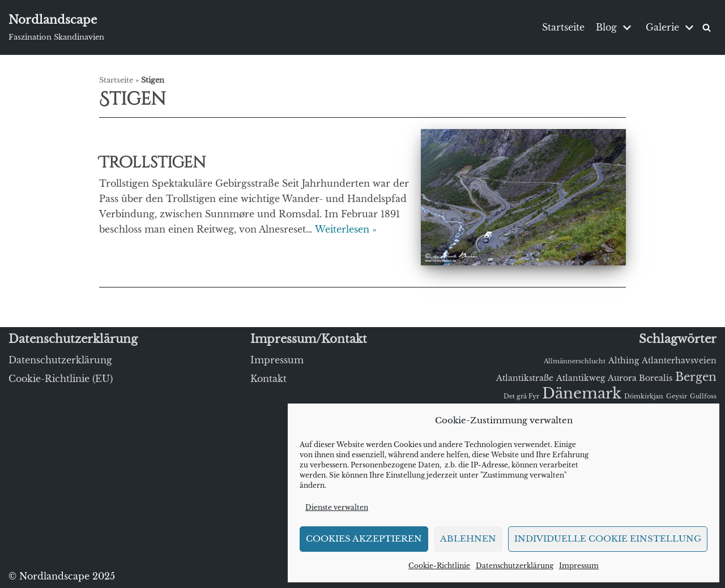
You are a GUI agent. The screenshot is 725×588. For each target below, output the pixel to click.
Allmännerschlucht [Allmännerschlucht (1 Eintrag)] (575, 361)
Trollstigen (153, 163)
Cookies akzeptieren (364, 538)
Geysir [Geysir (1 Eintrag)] (677, 396)
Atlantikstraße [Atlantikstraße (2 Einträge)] (525, 378)
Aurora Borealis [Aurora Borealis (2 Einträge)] (640, 378)
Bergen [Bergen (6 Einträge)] (696, 377)
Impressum (579, 566)
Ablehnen (468, 538)
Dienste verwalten (337, 507)
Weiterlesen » (346, 229)
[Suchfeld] (707, 27)
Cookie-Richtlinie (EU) (61, 379)
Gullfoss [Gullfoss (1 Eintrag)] (703, 396)
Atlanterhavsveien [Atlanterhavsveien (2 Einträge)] (679, 361)
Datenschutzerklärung (515, 566)
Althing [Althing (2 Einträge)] (624, 361)
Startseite (563, 27)
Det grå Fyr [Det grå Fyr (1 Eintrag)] (521, 396)
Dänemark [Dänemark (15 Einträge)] (582, 393)
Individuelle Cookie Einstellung (608, 538)
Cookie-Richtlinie (439, 566)
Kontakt (268, 379)
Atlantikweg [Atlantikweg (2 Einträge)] (581, 378)
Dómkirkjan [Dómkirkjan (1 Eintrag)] (644, 396)
